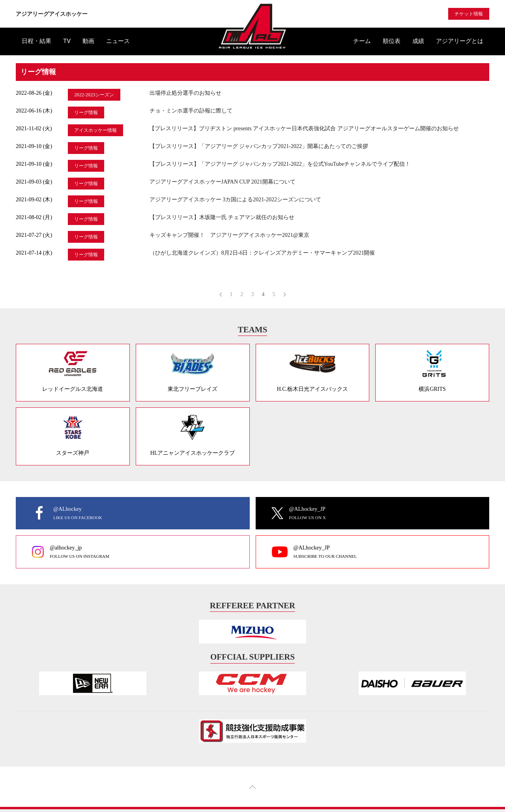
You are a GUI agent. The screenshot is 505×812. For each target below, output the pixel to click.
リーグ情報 (86, 113)
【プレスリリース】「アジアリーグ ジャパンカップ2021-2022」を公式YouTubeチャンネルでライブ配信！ (280, 164)
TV (67, 41)
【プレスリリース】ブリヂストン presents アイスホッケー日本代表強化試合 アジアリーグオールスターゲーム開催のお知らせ (304, 128)
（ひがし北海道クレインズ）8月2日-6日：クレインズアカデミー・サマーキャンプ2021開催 (262, 253)
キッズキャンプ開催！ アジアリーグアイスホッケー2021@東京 (229, 235)
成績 (418, 41)
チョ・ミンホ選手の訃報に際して (191, 111)
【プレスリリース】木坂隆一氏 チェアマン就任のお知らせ (222, 217)
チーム (362, 41)
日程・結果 (36, 41)
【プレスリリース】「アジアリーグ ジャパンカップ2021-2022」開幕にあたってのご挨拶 (259, 146)
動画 (88, 41)
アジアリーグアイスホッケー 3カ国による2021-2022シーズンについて (235, 200)
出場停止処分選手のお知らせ (185, 93)
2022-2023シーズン (94, 95)
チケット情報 (469, 14)
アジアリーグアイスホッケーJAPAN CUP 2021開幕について (223, 182)
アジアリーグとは (460, 41)
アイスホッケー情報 (95, 130)
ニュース (118, 41)
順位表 (392, 41)
